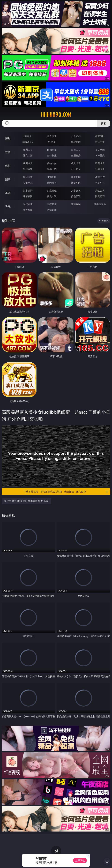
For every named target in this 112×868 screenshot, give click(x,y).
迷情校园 (28, 196)
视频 (8, 152)
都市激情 (28, 190)
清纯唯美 (52, 183)
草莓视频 (76, 204)
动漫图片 (100, 177)
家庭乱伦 (52, 190)
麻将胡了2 (28, 142)
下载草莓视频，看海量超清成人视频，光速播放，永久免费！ (66, 492)
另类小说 (52, 196)
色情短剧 (52, 210)
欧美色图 (76, 177)
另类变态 (100, 169)
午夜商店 (52, 204)
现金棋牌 (76, 142)
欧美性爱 (100, 163)
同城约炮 (28, 204)
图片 (8, 179)
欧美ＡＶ (76, 150)
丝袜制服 (52, 155)
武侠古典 (100, 190)
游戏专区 (100, 136)
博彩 (8, 138)
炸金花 (52, 142)
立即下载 (80, 860)
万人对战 (76, 136)
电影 (8, 166)
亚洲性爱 (28, 163)
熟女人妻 (28, 155)
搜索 (103, 123)
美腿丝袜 (28, 183)
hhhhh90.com (56, 115)
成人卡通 (76, 163)
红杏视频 (28, 210)
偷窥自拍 (28, 177)
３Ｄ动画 (100, 150)
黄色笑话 (76, 196)
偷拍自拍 (52, 163)
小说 (8, 193)
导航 (8, 207)
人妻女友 (76, 190)
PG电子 (28, 136)
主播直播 (76, 155)
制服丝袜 (28, 169)
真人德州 (52, 136)
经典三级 (52, 169)
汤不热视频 (100, 204)
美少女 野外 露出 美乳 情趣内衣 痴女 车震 (26, 501)
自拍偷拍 (52, 150)
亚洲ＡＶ (28, 150)
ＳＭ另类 (100, 155)
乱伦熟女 (76, 169)
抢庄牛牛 (100, 142)
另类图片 (100, 183)
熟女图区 (76, 183)
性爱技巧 (100, 196)
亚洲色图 (52, 177)
